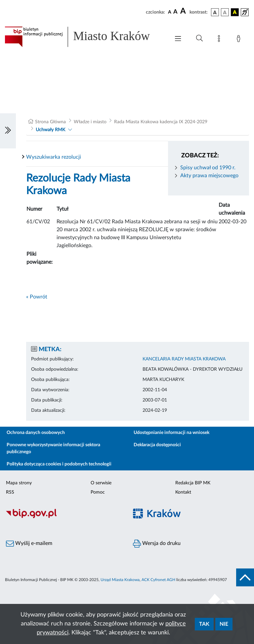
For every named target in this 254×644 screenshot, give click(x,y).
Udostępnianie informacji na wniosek (171, 433)
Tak (204, 624)
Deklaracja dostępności (157, 445)
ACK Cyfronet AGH (158, 580)
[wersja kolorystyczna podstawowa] (215, 12)
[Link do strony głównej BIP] (84, 37)
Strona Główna (50, 122)
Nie (224, 624)
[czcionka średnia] (175, 12)
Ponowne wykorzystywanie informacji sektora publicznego (53, 448)
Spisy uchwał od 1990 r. (208, 168)
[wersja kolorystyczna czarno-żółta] (235, 12)
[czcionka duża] (184, 11)
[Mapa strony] (220, 40)
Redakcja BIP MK (193, 483)
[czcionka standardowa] (170, 12)
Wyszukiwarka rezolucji (54, 157)
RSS (10, 492)
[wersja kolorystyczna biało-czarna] (225, 12)
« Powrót (37, 297)
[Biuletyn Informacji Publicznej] (63, 517)
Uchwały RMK (50, 130)
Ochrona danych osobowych (36, 433)
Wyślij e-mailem (29, 544)
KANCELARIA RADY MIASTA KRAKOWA (184, 359)
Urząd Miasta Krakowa (120, 580)
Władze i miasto (90, 122)
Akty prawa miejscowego (209, 176)
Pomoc (98, 492)
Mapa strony (19, 483)
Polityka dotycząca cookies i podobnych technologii (59, 464)
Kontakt (183, 492)
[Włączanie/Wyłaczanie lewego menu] (8, 131)
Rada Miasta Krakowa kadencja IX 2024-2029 (161, 122)
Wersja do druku (157, 544)
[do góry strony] (245, 577)
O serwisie (101, 483)
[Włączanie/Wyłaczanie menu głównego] (178, 39)
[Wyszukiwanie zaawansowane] (199, 38)
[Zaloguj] (240, 40)
